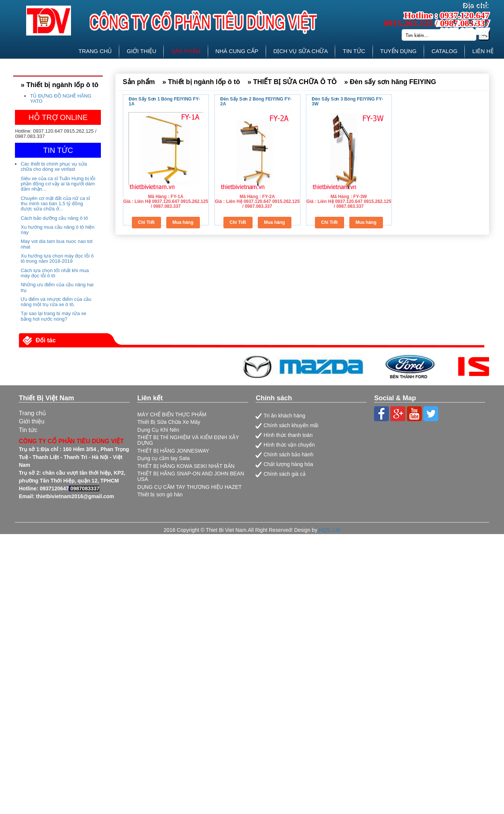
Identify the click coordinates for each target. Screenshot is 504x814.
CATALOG (444, 51)
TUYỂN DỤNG (398, 51)
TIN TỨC (354, 51)
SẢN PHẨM (186, 51)
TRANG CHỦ (95, 51)
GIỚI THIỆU (141, 51)
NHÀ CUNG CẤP (237, 51)
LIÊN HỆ (483, 51)
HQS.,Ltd (330, 530)
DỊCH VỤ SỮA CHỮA (301, 51)
